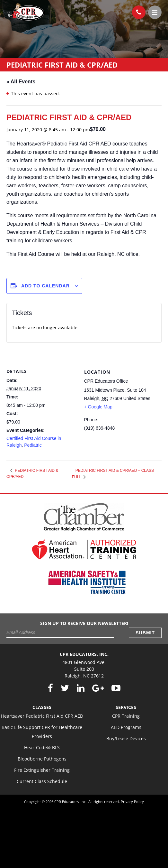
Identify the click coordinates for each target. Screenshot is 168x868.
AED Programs (126, 727)
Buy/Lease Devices (126, 738)
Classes (42, 707)
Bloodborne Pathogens (42, 759)
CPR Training (126, 716)
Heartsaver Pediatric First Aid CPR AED (42, 716)
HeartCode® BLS (42, 747)
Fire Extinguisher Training (42, 770)
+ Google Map (98, 407)
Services (126, 707)
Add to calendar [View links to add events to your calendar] (45, 286)
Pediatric (33, 445)
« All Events (21, 82)
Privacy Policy (132, 802)
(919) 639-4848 (137, 11)
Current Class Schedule (42, 781)
